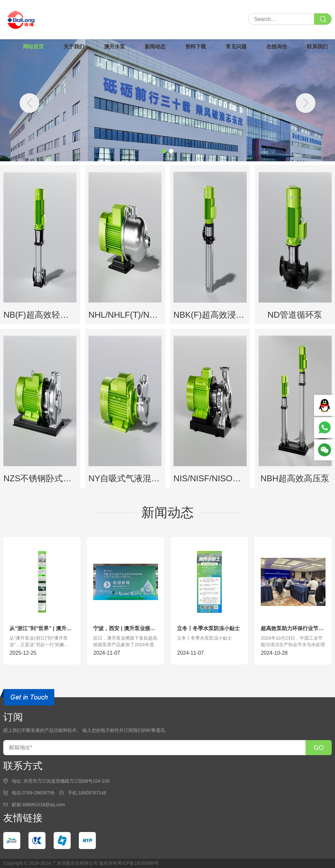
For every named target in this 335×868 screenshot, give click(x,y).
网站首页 (33, 47)
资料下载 (196, 47)
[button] (306, 103)
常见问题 (236, 47)
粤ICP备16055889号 (138, 863)
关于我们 (74, 47)
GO (318, 748)
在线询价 (277, 47)
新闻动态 (155, 47)
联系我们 (317, 47)
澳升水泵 (115, 47)
